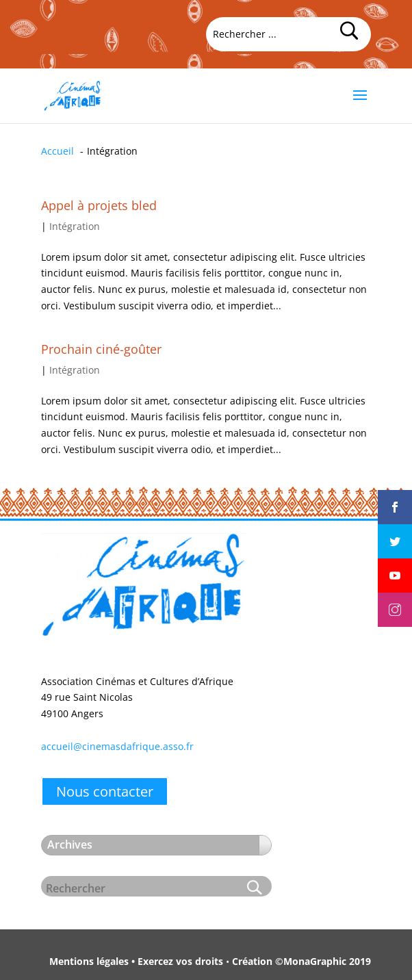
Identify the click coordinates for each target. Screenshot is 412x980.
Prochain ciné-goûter (101, 349)
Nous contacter (105, 791)
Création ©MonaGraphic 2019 (301, 961)
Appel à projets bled (99, 205)
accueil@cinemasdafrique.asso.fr (117, 746)
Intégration (75, 226)
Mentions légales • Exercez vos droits (136, 961)
